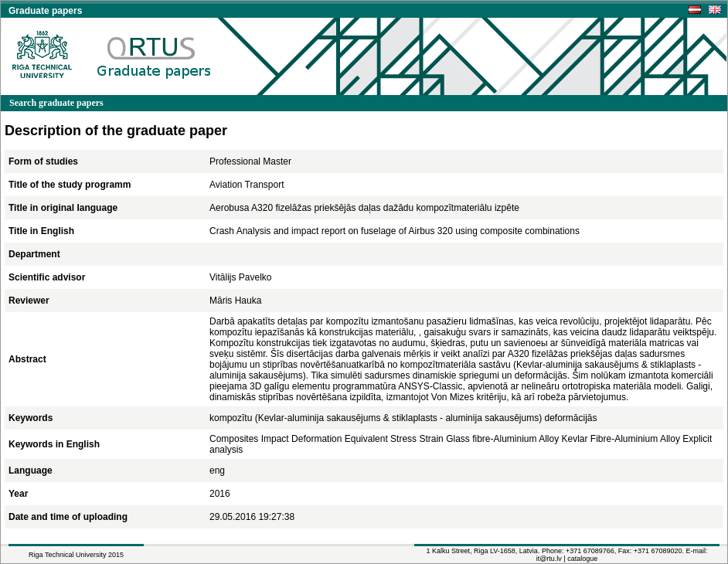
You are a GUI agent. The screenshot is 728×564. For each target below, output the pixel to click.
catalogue (582, 559)
